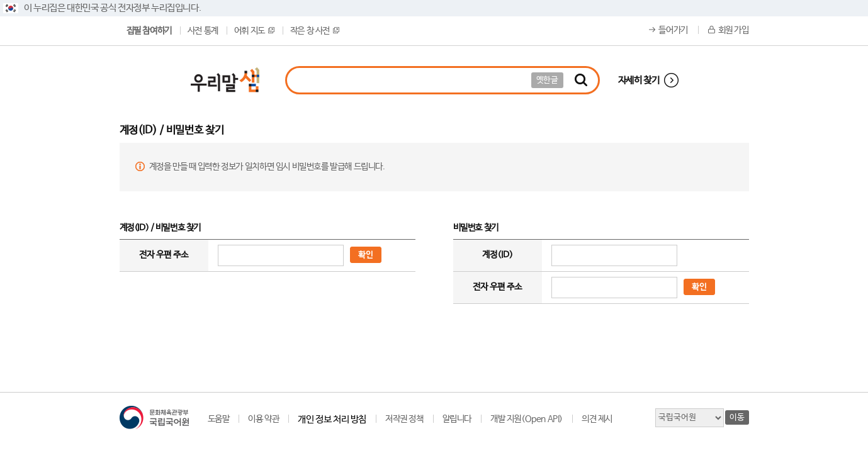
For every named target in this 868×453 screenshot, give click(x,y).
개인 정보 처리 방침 (332, 419)
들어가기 (673, 30)
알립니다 (457, 419)
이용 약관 (263, 419)
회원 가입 (734, 30)
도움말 (219, 419)
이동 (737, 417)
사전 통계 (203, 31)
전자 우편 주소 (164, 255)
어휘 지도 (254, 31)
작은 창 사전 (315, 31)
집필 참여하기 (149, 31)
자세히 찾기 (639, 80)
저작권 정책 (404, 419)
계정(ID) (498, 255)
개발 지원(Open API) (527, 419)
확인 (366, 255)
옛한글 (547, 80)
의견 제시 (597, 419)
